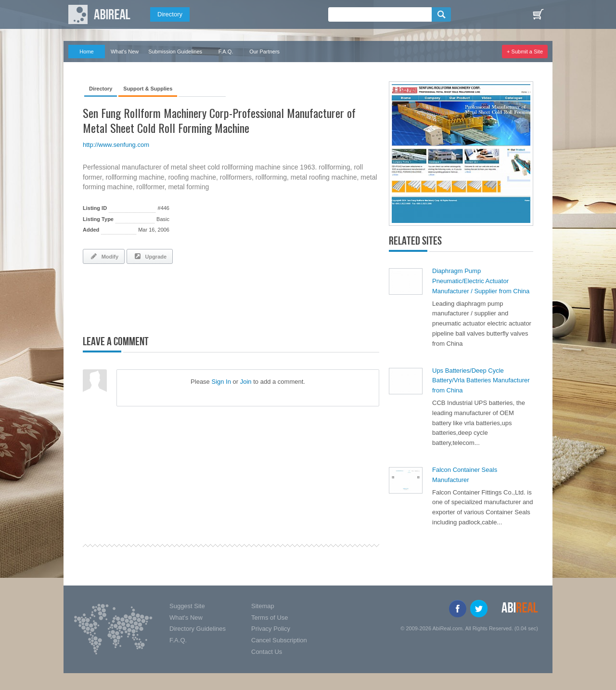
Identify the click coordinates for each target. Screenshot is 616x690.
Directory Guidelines (198, 629)
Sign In (221, 382)
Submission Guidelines (175, 52)
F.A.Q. (226, 52)
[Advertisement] (195, 298)
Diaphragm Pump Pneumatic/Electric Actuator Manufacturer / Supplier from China (481, 281)
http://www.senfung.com (116, 145)
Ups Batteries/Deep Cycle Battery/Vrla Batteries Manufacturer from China (481, 381)
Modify (104, 256)
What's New (125, 52)
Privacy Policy (271, 629)
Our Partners (264, 52)
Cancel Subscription (279, 640)
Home (86, 52)
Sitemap (263, 606)
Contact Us (267, 652)
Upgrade (150, 256)
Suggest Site (187, 606)
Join (246, 382)
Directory (170, 14)
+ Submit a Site (525, 52)
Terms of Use (270, 618)
